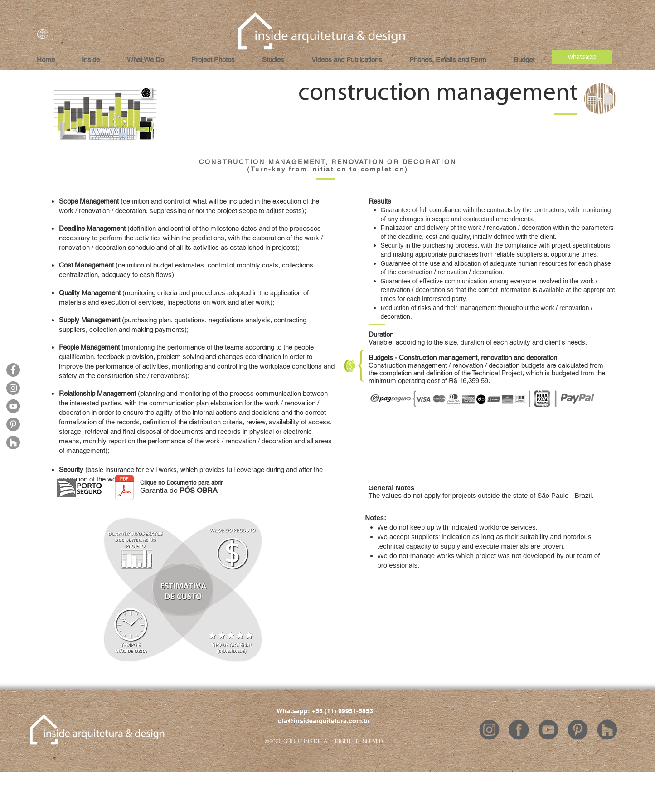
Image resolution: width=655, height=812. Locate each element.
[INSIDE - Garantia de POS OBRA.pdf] (124, 489)
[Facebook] (13, 370)
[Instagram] (13, 388)
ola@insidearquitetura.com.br (324, 721)
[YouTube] (13, 406)
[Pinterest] (13, 424)
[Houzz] (13, 442)
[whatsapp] (582, 57)
